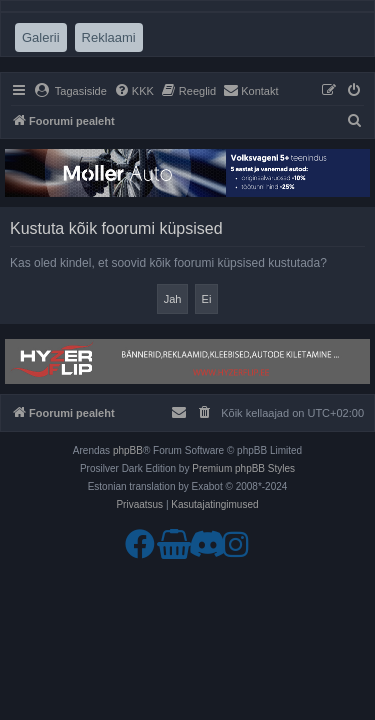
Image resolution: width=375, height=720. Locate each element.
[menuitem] (70, 91)
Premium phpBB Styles (243, 468)
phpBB (128, 450)
